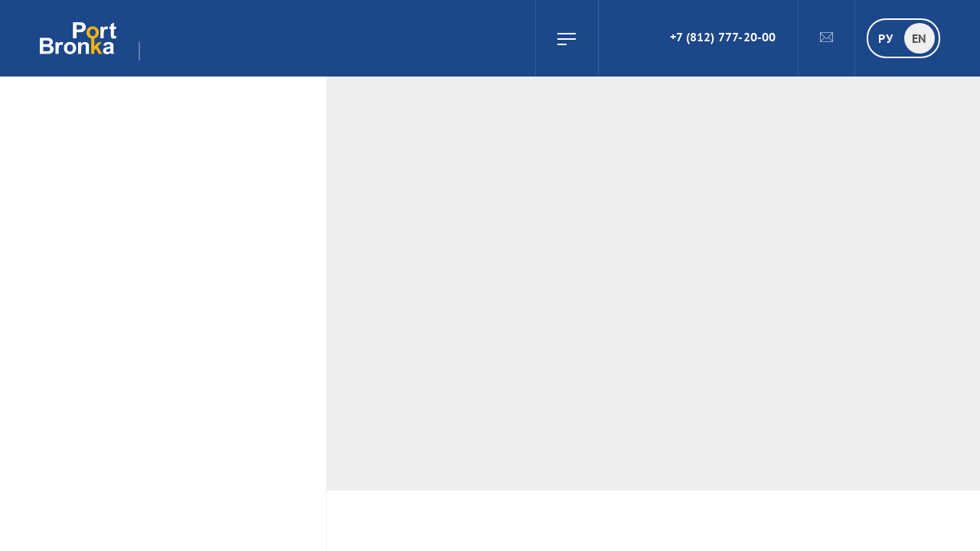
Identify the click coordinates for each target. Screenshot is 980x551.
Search (618, 38)
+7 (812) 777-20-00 (723, 37)
